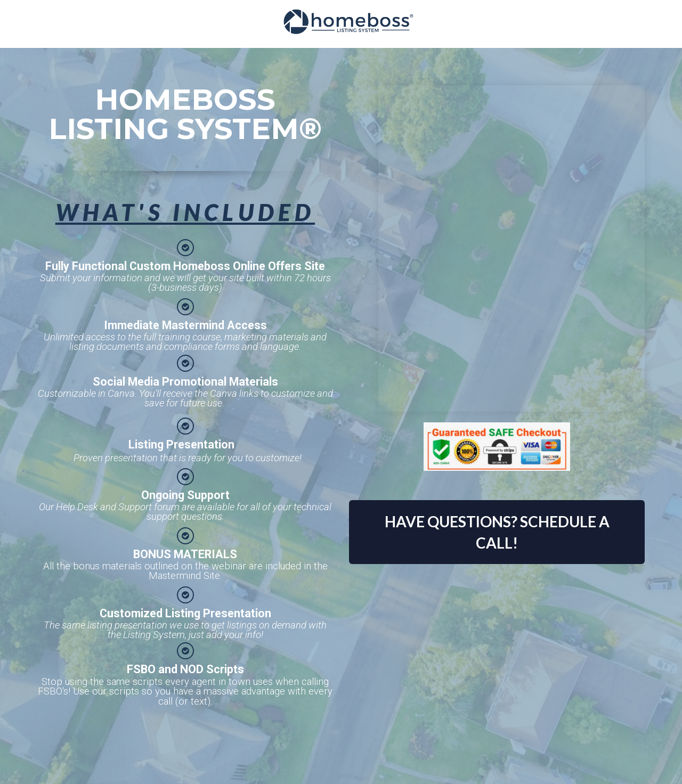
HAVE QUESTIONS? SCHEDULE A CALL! (497, 532)
